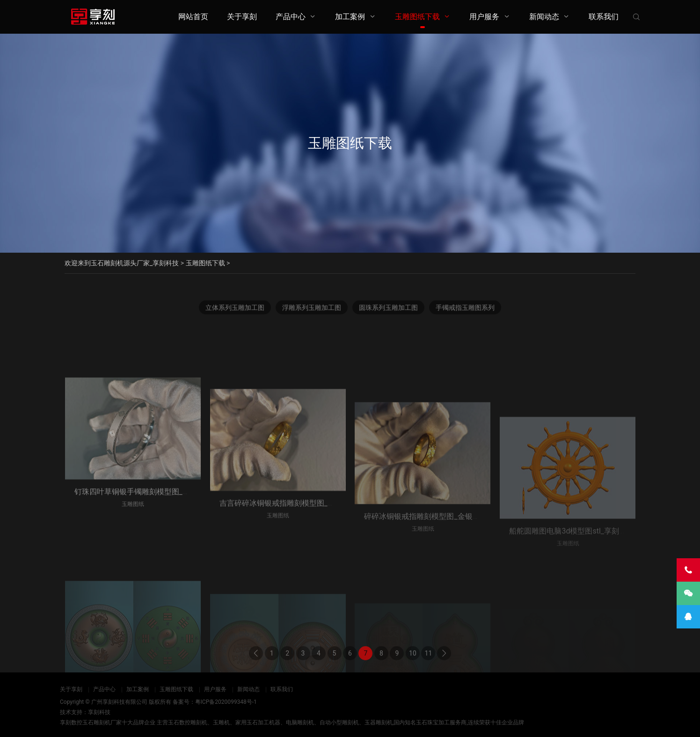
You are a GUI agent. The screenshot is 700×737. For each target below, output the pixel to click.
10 (413, 663)
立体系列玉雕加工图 (235, 311)
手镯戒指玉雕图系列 (465, 311)
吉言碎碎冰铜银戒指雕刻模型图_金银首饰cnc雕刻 (302, 551)
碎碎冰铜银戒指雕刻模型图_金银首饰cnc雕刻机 (443, 562)
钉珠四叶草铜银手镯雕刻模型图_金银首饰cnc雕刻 (157, 536)
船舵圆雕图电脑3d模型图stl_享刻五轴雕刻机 (583, 571)
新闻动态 (544, 17)
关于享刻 (242, 17)
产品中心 (291, 17)
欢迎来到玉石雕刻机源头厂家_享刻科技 (122, 263)
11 (429, 663)
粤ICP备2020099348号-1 (226, 702)
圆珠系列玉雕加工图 (388, 311)
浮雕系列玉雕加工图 (312, 311)
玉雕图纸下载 (417, 17)
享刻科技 (99, 712)
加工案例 (350, 17)
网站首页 (193, 17)
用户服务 (484, 17)
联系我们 (604, 17)
